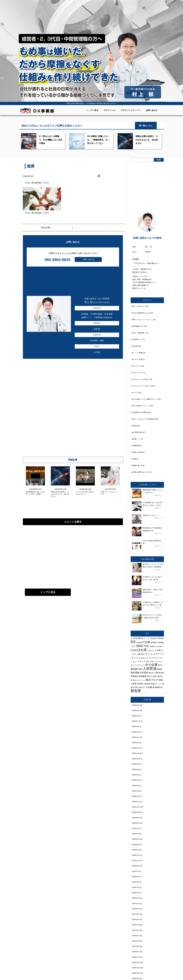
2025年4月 (136, 737)
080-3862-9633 (57, 260)
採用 (135, 459)
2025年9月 (136, 727)
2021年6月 (136, 930)
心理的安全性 (138, 432)
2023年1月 (136, 850)
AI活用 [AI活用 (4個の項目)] (135, 638)
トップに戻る (48, 592)
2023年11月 (136, 807)
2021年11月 (136, 904)
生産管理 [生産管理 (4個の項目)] (147, 684)
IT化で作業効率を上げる (142, 313)
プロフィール (109, 110)
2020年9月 (136, 978)
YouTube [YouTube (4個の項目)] (159, 646)
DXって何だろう (139, 306)
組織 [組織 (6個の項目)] (150, 687)
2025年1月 (136, 753)
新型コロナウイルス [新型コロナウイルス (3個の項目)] (139, 680)
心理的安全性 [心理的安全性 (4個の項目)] (159, 673)
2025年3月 (136, 743)
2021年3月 (136, 946)
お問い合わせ (152, 110)
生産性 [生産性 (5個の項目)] (140, 684)
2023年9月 (136, 818)
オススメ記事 (138, 359)
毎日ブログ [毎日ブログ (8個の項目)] (152, 680)
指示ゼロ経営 (138, 452)
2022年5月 (136, 877)
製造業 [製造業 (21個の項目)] (136, 691)
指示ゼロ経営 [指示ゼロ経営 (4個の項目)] (152, 676)
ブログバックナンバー (131, 110)
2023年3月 (136, 845)
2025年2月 (136, 748)
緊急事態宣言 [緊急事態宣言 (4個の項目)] (158, 687)
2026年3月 (136, 711)
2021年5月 (136, 936)
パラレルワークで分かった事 (143, 386)
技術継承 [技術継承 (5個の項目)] (143, 676)
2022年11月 (136, 861)
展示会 (135, 426)
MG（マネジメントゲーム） (143, 320)
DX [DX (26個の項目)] (133, 642)
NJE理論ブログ (138, 326)
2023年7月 (136, 828)
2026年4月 (136, 705)
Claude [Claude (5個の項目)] (161, 638)
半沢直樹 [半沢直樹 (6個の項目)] (144, 673)
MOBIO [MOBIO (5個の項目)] (153, 642)
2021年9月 (136, 914)
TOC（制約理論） (139, 333)
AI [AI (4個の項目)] (131, 638)
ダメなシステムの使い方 (142, 379)
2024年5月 (136, 780)
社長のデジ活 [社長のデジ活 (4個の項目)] (143, 687)
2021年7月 (136, 925)
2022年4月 (136, 882)
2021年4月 (136, 941)
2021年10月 (136, 909)
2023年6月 (136, 834)
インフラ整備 (138, 353)
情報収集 (136, 446)
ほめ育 (135, 346)
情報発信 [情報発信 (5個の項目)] (134, 676)
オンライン (137, 366)
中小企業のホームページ (142, 406)
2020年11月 (136, 968)
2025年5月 (136, 732)
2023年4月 (136, 839)
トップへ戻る (92, 110)
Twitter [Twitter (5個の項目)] (152, 646)
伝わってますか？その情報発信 (144, 419)
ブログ (135, 393)
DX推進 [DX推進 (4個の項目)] (139, 643)
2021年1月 (136, 957)
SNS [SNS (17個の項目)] (139, 646)
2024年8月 (136, 769)
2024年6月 (136, 775)
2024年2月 (136, 791)
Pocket (46, 182)
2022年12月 (136, 855)
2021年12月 (136, 898)
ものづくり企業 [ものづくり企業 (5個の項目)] (154, 650)
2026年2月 (136, 716)
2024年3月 (136, 786)
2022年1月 (136, 893)
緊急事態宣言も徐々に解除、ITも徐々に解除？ (35, 493)
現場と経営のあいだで (141, 472)
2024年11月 (136, 759)
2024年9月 (136, 764)
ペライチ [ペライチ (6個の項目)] (141, 661)
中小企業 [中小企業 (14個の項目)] (151, 665)
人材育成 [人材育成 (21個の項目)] (150, 669)
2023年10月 (136, 812)
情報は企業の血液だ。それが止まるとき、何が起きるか (147, 140)
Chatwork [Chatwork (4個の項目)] (154, 638)
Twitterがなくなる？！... (151, 515)
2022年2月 (136, 887)
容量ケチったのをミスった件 (110, 493)
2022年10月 (136, 866)
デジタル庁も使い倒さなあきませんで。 (85, 493)
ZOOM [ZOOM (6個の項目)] (134, 650)
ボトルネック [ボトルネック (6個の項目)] (152, 661)
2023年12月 (136, 802)
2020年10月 (136, 973)
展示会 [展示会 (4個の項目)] (151, 673)
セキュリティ (138, 373)
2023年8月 (136, 823)
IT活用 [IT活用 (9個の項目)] (146, 642)
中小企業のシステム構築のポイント (145, 399)
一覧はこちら (146, 126)
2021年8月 (136, 920)
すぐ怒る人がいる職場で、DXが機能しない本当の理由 (50, 140)
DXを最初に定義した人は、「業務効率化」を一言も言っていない (98, 140)
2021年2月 (136, 952)
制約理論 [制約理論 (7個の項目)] (135, 673)
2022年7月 (136, 871)
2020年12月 (136, 962)
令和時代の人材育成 (140, 412)
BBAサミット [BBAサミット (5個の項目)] (144, 638)
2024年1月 (136, 796)
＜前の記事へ (46, 228)
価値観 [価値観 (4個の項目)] (160, 669)
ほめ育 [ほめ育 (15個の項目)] (142, 650)
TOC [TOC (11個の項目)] (146, 646)
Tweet (28, 182)
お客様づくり (138, 339)
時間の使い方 (138, 465)
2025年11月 (136, 721)
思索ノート (137, 439)
